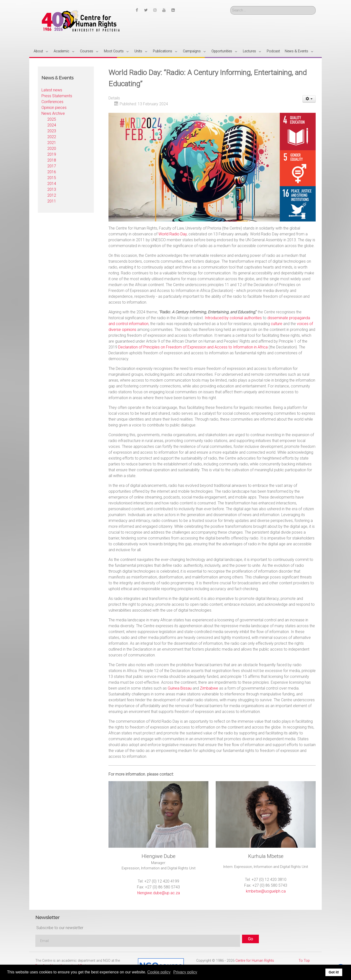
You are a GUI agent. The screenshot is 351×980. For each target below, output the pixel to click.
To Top (304, 961)
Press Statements (57, 96)
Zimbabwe (210, 688)
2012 (52, 195)
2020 (52, 149)
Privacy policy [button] (185, 972)
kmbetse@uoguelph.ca (266, 891)
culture (277, 324)
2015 (52, 178)
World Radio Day (173, 234)
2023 (52, 131)
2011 (52, 201)
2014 (52, 184)
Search (230, 6)
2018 (52, 160)
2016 (52, 172)
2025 (52, 119)
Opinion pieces (54, 108)
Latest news (52, 90)
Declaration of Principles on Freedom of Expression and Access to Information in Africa (193, 347)
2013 (52, 189)
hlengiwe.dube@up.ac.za (159, 893)
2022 (52, 137)
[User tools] (309, 99)
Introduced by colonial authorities (233, 318)
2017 (52, 166)
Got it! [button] (334, 972)
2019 (52, 154)
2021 (52, 143)
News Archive (53, 113)
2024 (52, 125)
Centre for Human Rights (255, 961)
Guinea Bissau (180, 688)
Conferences (52, 102)
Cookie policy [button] (159, 972)
